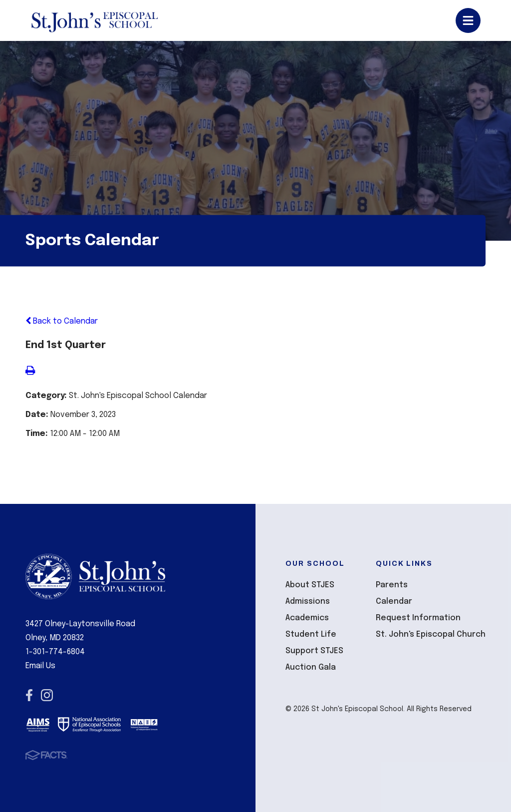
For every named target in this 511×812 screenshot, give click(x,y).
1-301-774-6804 (55, 652)
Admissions (308, 602)
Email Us (40, 666)
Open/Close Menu (468, 20)
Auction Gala (311, 667)
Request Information (418, 618)
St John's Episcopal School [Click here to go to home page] (94, 20)
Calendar (394, 602)
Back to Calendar (62, 321)
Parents (392, 585)
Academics (307, 618)
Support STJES (314, 651)
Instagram (47, 695)
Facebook (29, 695)
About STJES (310, 585)
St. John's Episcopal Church (431, 634)
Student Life (311, 634)
